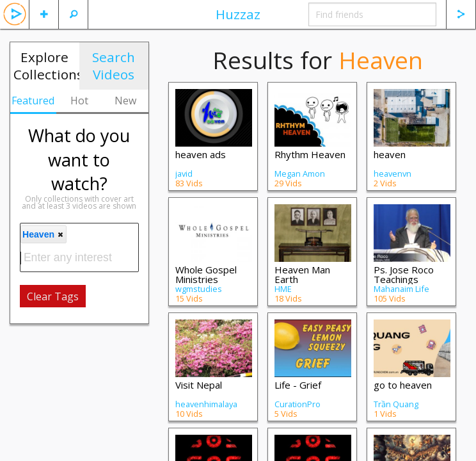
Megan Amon (300, 174)
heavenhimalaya (206, 404)
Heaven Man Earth (302, 274)
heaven (390, 154)
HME (283, 289)
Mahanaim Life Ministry (401, 293)
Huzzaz (238, 14)
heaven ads (201, 154)
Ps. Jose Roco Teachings (404, 274)
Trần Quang (396, 404)
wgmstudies (199, 289)
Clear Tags (53, 296)
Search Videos (114, 66)
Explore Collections (46, 66)
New (125, 101)
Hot (79, 101)
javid (184, 174)
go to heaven (403, 385)
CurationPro (297, 404)
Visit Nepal (199, 385)
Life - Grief (298, 385)
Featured (33, 101)
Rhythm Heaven (310, 154)
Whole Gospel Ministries (206, 274)
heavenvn (393, 174)
